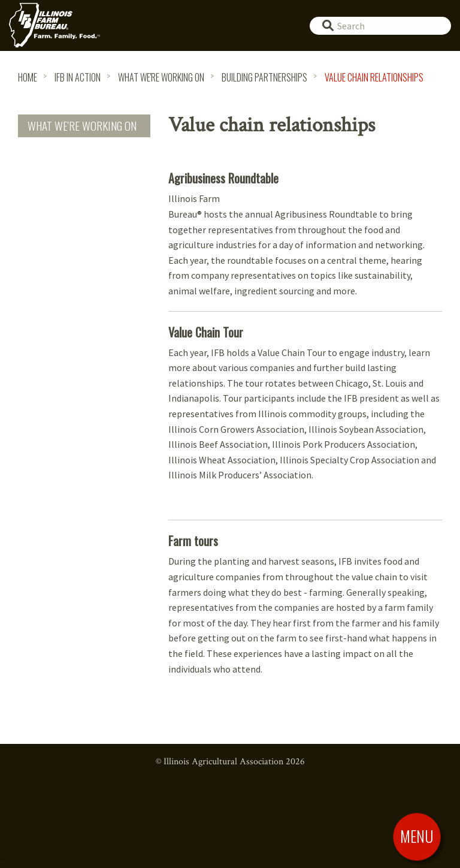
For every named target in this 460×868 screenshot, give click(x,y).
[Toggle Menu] (417, 836)
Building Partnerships (264, 77)
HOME (28, 77)
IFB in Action (78, 77)
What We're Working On (161, 77)
